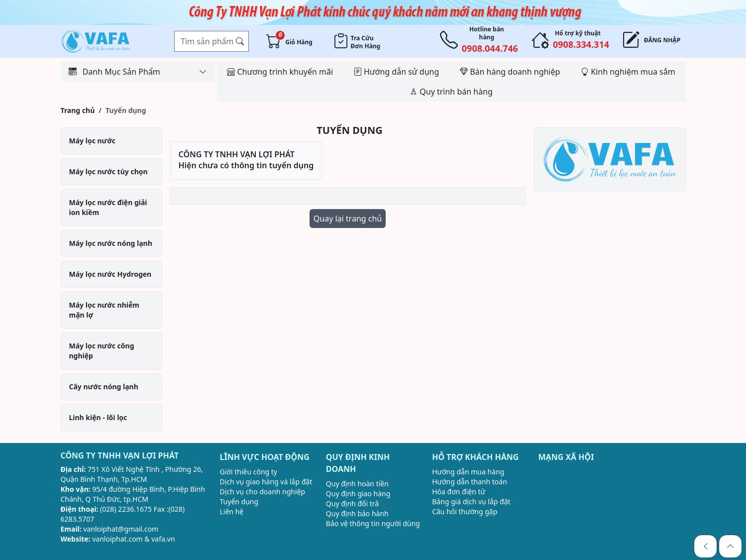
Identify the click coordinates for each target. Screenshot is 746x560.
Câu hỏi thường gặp (465, 511)
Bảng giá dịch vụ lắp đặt (471, 502)
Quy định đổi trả (352, 504)
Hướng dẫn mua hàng (468, 472)
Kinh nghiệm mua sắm (628, 72)
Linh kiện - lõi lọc (98, 417)
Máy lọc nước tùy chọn (108, 171)
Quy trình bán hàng (451, 92)
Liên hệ (232, 511)
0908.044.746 (490, 48)
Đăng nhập (659, 40)
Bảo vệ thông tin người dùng (373, 523)
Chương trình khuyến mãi (280, 72)
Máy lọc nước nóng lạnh (111, 243)
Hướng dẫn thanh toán (470, 482)
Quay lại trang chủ (348, 219)
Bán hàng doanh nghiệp (510, 72)
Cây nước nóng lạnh (104, 387)
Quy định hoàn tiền (357, 484)
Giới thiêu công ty (249, 472)
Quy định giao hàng (358, 494)
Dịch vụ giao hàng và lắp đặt (266, 482)
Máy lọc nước (92, 141)
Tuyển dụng (239, 502)
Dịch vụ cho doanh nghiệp (263, 492)
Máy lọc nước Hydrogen (110, 274)
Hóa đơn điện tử (459, 492)
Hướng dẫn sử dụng (396, 72)
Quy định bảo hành (357, 513)
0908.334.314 (581, 44)
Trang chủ (78, 110)
